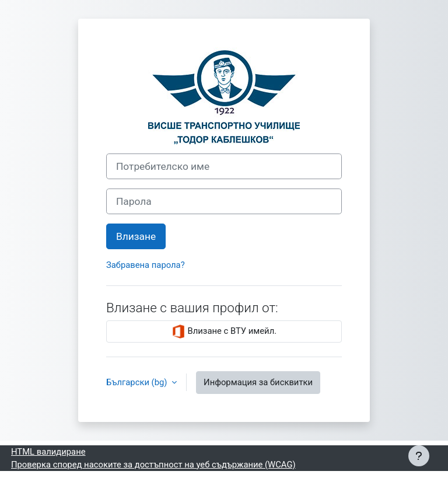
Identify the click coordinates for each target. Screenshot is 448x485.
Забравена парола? (146, 265)
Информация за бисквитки (258, 382)
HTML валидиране (48, 452)
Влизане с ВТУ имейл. (224, 332)
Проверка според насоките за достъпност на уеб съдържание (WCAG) (153, 465)
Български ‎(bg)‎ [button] (138, 382)
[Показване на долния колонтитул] (419, 456)
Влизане (136, 236)
